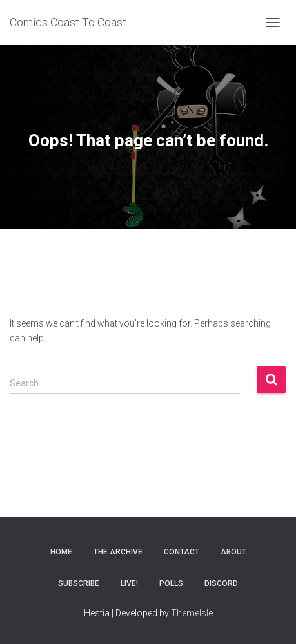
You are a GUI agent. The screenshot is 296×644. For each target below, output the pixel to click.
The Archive (118, 552)
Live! (129, 583)
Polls (171, 583)
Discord (221, 583)
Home (61, 552)
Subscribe (79, 583)
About (233, 552)
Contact (182, 552)
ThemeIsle (192, 613)
